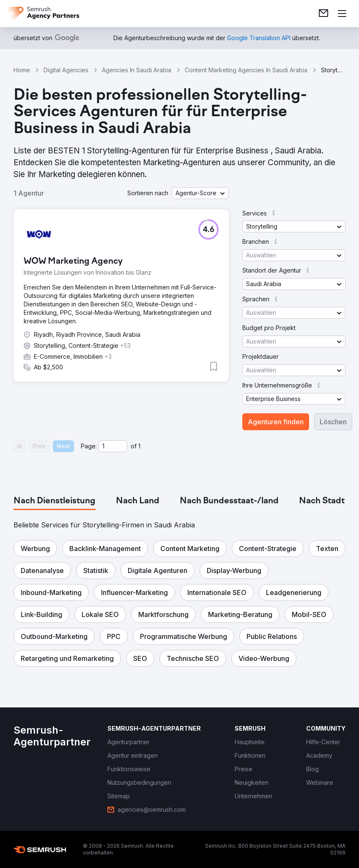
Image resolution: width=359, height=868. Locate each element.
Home (22, 70)
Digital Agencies (66, 70)
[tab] (55, 501)
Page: (89, 446)
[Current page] (113, 446)
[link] (323, 14)
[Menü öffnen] (342, 14)
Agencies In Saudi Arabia (137, 70)
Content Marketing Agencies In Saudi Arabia (246, 70)
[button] (200, 193)
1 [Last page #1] (139, 446)
